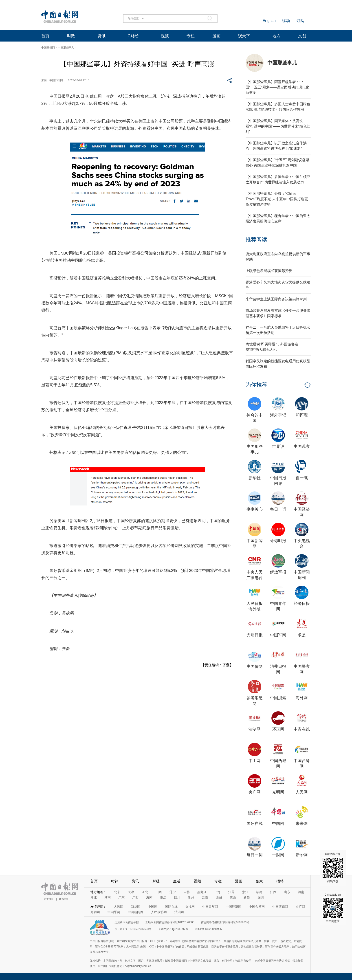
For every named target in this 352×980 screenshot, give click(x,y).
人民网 (302, 792)
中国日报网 (48, 48)
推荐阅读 (256, 239)
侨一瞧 (302, 478)
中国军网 (278, 635)
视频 (165, 36)
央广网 (255, 792)
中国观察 (302, 446)
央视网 (190, 907)
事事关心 (255, 509)
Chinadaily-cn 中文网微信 (333, 908)
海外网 (302, 698)
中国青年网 (210, 907)
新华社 (255, 478)
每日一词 (278, 509)
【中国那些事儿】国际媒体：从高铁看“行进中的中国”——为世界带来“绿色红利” (278, 126)
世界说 (278, 446)
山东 (287, 892)
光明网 (278, 792)
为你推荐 (256, 385)
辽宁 (173, 892)
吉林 (187, 892)
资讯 (101, 36)
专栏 (191, 36)
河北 (145, 892)
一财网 (278, 855)
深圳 (261, 897)
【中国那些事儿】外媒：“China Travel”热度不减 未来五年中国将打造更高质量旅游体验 (277, 199)
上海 (218, 892)
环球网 (278, 729)
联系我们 (64, 899)
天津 (131, 892)
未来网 (302, 824)
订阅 (300, 21)
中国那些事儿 (66, 48)
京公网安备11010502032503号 (133, 929)
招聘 (280, 881)
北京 (117, 892)
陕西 (233, 897)
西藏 (219, 897)
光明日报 (255, 635)
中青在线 (302, 729)
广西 (135, 897)
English (269, 21)
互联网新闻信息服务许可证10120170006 (170, 922)
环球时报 (278, 541)
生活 (177, 881)
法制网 (255, 729)
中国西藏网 (280, 907)
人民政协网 (159, 912)
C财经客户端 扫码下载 (333, 868)
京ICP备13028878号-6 (208, 929)
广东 (121, 897)
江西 (273, 892)
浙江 (245, 892)
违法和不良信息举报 (127, 922)
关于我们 (49, 899)
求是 (302, 635)
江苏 (231, 892)
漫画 (216, 36)
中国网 (278, 824)
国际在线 (255, 824)
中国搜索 (278, 698)
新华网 (302, 855)
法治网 (179, 912)
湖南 (108, 897)
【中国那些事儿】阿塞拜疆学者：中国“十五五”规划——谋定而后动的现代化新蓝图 (277, 87)
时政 (71, 36)
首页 (45, 36)
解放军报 (278, 572)
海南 (149, 897)
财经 (156, 881)
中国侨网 (255, 666)
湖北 (94, 897)
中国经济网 (233, 907)
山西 (159, 892)
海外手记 (278, 415)
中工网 (255, 761)
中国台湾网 (257, 907)
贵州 (191, 897)
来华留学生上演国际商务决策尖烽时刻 (276, 299)
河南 (301, 892)
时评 (115, 881)
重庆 (163, 897)
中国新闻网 (136, 912)
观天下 (244, 36)
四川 (177, 897)
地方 (276, 36)
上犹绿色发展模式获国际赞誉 (269, 271)
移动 (286, 21)
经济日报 (302, 604)
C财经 (133, 36)
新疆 (247, 897)
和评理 (302, 415)
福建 (259, 892)
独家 (259, 881)
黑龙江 (202, 892)
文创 (302, 36)
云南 (205, 897)
